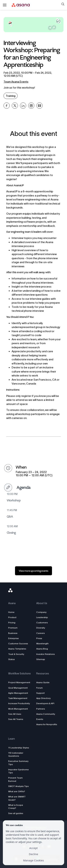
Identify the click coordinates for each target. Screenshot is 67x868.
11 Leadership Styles (19, 748)
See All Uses (15, 714)
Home (11, 612)
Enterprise (13, 638)
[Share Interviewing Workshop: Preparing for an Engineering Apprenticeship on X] (15, 106)
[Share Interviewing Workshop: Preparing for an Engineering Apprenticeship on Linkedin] (23, 106)
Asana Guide (43, 682)
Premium (13, 628)
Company (41, 612)
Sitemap (41, 659)
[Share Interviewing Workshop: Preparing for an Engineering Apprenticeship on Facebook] (7, 106)
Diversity (41, 628)
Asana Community (46, 714)
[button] (63, 5)
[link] (33, 571)
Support (40, 693)
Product (12, 617)
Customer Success (18, 643)
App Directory (43, 698)
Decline (33, 854)
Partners (41, 709)
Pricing (12, 622)
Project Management (19, 682)
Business (13, 633)
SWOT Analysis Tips (18, 786)
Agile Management (18, 693)
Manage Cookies (33, 860)
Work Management (18, 709)
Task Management (18, 698)
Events (40, 719)
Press (39, 638)
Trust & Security (16, 654)
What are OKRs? (17, 791)
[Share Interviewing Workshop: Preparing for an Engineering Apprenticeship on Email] (39, 106)
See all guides (16, 813)
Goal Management (18, 688)
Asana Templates (17, 649)
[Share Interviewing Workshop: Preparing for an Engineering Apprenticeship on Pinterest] (31, 106)
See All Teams (16, 719)
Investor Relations (45, 654)
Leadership (42, 617)
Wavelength (42, 643)
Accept (33, 848)
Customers (42, 622)
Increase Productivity (19, 703)
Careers (40, 633)
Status (11, 659)
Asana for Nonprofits (47, 724)
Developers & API (45, 703)
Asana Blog (42, 649)
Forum (39, 688)
